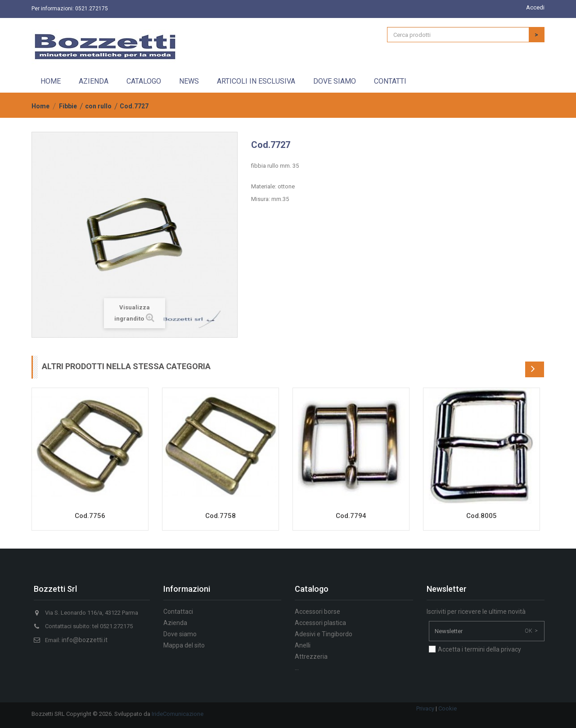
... (297, 668)
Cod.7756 (90, 516)
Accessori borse (317, 612)
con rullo (98, 106)
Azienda (94, 81)
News (189, 81)
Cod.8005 (481, 516)
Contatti (390, 81)
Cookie (448, 708)
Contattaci (178, 612)
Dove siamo (335, 81)
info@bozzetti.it (85, 640)
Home (51, 81)
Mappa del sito (184, 645)
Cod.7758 (220, 516)
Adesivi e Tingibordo (324, 634)
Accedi (535, 7)
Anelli (303, 645)
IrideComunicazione (178, 714)
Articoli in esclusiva (256, 81)
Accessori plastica (320, 623)
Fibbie (68, 106)
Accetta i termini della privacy (479, 649)
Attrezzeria (311, 657)
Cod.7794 (351, 516)
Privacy (425, 708)
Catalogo (144, 81)
